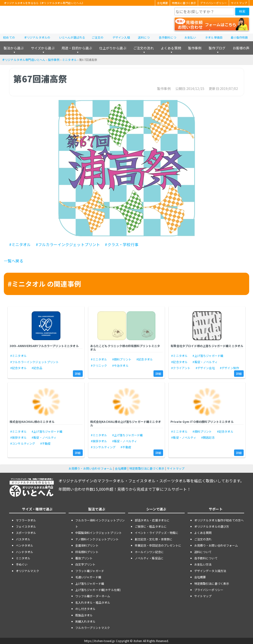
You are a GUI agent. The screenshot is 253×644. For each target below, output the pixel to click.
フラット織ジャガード (90, 571)
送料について (203, 552)
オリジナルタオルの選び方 (212, 526)
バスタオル (23, 539)
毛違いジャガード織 (88, 577)
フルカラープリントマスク (93, 628)
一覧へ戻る (14, 261)
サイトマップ (239, 3)
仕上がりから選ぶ (113, 48)
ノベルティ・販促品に (149, 558)
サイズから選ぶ (43, 48)
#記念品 (37, 368)
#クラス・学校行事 (121, 244)
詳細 (78, 374)
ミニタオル (69, 60)
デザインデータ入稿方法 (210, 571)
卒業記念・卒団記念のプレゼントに (158, 545)
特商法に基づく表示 (184, 3)
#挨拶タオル (18, 437)
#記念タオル (18, 368)
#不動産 (46, 443)
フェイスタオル (26, 526)
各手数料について (206, 558)
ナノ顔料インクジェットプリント (97, 539)
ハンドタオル (25, 552)
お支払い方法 (203, 564)
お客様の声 (241, 48)
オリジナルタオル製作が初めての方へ (219, 520)
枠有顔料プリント (87, 552)
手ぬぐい (22, 564)
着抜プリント (84, 558)
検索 (242, 11)
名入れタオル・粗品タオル (93, 602)
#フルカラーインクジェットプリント (68, 244)
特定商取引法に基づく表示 (147, 468)
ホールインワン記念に (149, 552)
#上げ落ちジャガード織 (208, 356)
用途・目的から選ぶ (77, 48)
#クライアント (181, 368)
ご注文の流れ (144, 48)
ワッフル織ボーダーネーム (93, 596)
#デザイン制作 (229, 368)
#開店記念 (208, 437)
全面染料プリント (87, 545)
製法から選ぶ (14, 48)
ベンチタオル (25, 545)
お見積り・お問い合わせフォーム (90, 468)
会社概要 (162, 3)
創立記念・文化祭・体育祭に (154, 539)
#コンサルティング (23, 443)
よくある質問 (171, 48)
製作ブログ (217, 48)
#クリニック (99, 365)
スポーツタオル (26, 533)
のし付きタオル (85, 609)
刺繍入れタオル (85, 621)
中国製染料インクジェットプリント (99, 533)
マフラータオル (26, 520)
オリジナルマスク (27, 571)
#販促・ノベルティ (205, 362)
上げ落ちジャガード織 (90, 583)
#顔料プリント (122, 359)
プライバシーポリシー (213, 3)
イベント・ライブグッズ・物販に (157, 533)
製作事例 (195, 48)
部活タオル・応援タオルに (152, 520)
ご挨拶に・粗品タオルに (151, 526)
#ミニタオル (20, 244)
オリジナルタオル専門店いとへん (24, 60)
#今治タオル (120, 365)
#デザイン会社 (205, 368)
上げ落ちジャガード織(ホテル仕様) (98, 590)
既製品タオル (84, 615)
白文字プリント (85, 564)
